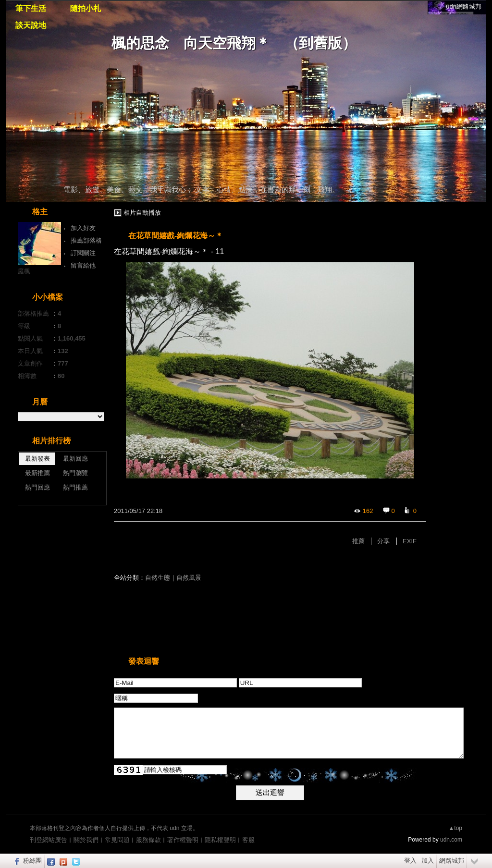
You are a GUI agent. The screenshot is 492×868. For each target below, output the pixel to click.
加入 (428, 861)
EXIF (410, 541)
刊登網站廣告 (49, 840)
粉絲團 (32, 861)
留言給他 (83, 265)
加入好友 (83, 228)
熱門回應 (37, 487)
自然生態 (158, 578)
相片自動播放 (142, 213)
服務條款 (148, 840)
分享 (383, 541)
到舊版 (320, 43)
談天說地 (31, 25)
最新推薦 (37, 473)
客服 (248, 840)
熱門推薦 (75, 487)
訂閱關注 (83, 253)
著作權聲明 (183, 840)
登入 (410, 861)
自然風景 (189, 578)
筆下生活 (31, 8)
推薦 (358, 541)
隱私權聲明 (220, 840)
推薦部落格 (86, 240)
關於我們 (86, 840)
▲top (455, 828)
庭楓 (24, 271)
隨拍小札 (86, 8)
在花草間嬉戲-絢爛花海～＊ (176, 236)
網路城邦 (452, 861)
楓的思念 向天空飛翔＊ (191, 43)
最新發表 (37, 458)
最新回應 (75, 458)
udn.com (451, 840)
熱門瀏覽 (75, 473)
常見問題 (117, 840)
